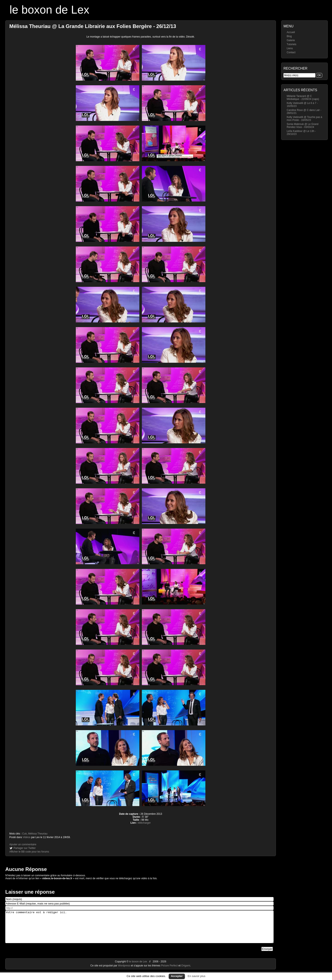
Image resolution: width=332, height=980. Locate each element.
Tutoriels (292, 44)
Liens (290, 48)
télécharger (144, 823)
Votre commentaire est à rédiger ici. (139, 930)
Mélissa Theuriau (38, 834)
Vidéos (26, 837)
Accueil (291, 32)
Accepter (177, 976)
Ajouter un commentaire (23, 844)
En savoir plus (196, 976)
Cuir (24, 834)
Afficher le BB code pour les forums (29, 852)
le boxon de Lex (49, 10)
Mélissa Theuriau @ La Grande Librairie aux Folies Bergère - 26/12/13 (93, 26)
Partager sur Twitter (25, 848)
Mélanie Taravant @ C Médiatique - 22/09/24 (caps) (303, 98)
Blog (289, 36)
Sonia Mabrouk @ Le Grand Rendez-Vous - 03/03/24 (303, 126)
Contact (291, 52)
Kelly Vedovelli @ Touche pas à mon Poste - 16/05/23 (304, 119)
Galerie (291, 40)
